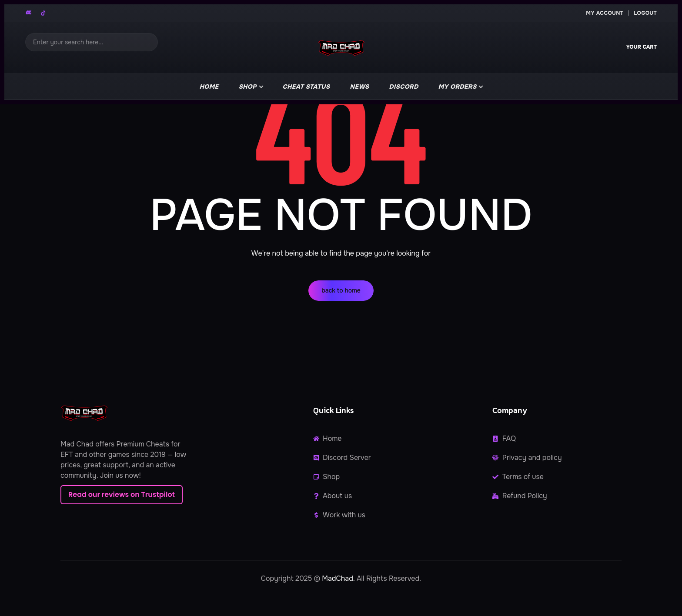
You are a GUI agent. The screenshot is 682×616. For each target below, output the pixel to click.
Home (209, 87)
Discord (403, 87)
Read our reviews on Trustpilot (122, 494)
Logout (645, 13)
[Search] (92, 42)
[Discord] (29, 13)
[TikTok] (43, 13)
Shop (248, 87)
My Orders (458, 87)
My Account (605, 13)
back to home (341, 290)
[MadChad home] (341, 48)
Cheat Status (306, 87)
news (359, 87)
